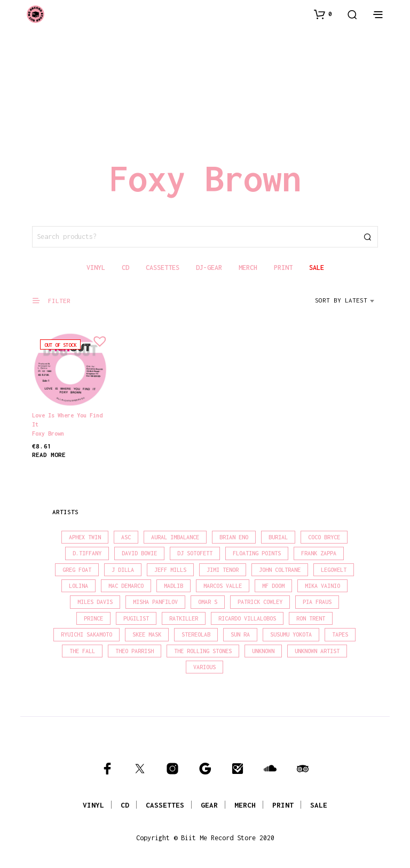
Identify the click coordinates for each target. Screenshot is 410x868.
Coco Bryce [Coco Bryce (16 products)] (324, 537)
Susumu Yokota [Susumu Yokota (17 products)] (291, 634)
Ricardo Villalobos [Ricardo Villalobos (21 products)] (247, 618)
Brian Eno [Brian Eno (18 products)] (234, 537)
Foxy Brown (48, 433)
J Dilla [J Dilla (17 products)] (123, 570)
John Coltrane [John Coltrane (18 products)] (280, 570)
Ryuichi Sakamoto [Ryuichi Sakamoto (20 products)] (86, 634)
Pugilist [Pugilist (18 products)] (136, 618)
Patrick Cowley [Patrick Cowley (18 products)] (260, 602)
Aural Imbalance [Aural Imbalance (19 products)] (175, 537)
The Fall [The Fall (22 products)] (82, 651)
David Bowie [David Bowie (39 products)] (139, 553)
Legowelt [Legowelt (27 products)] (334, 570)
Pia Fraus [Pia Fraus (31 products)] (317, 602)
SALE (319, 805)
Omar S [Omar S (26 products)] (208, 602)
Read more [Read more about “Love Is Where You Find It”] (49, 455)
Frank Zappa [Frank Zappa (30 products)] (319, 553)
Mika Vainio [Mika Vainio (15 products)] (322, 586)
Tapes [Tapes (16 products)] (340, 634)
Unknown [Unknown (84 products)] (263, 651)
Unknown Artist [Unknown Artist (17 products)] (317, 651)
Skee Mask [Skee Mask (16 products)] (147, 634)
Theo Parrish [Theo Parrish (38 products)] (135, 651)
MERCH (245, 805)
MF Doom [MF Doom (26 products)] (273, 586)
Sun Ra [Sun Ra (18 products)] (240, 634)
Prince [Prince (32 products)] (93, 618)
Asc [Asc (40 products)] (126, 537)
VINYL (93, 805)
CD (125, 805)
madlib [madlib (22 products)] (174, 586)
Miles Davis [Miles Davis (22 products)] (95, 602)
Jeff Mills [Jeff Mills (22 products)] (170, 570)
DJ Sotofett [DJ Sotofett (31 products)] (195, 553)
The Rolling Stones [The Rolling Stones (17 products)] (203, 651)
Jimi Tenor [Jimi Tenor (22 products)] (223, 570)
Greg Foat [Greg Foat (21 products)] (77, 570)
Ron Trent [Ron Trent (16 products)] (311, 618)
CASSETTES (165, 805)
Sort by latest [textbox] (341, 300)
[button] (323, 14)
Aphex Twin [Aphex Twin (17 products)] (85, 537)
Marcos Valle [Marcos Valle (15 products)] (223, 586)
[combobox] (346, 304)
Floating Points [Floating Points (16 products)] (257, 553)
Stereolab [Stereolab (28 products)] (196, 634)
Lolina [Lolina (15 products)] (78, 586)
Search (367, 237)
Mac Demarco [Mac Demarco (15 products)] (126, 586)
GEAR (209, 805)
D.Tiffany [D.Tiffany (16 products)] (87, 553)
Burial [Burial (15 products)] (278, 537)
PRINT (283, 805)
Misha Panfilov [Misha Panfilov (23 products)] (155, 602)
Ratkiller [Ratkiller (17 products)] (184, 618)
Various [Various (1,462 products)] (204, 667)
